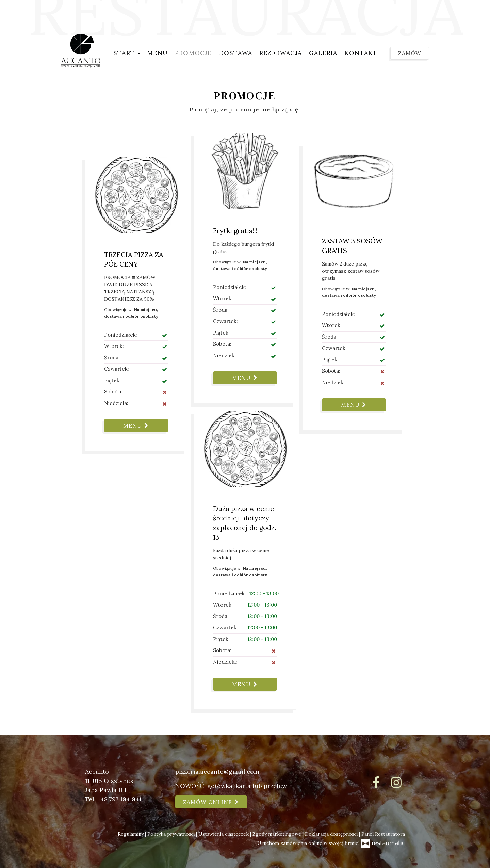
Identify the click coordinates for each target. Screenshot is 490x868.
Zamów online (211, 802)
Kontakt (361, 53)
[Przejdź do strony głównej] (81, 51)
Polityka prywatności (172, 834)
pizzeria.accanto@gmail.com (217, 771)
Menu (158, 53)
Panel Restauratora (383, 834)
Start (127, 53)
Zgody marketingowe (277, 834)
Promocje (193, 53)
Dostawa (236, 53)
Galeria (323, 53)
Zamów (410, 53)
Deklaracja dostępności (332, 834)
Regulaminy (131, 834)
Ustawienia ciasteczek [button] (224, 834)
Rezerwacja (281, 53)
